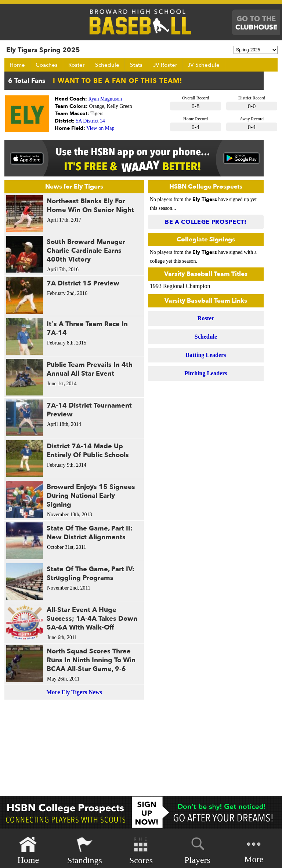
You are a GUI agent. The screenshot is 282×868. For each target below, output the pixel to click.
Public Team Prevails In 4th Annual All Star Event (90, 369)
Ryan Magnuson (105, 99)
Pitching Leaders (206, 373)
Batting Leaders (206, 355)
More (254, 850)
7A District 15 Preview (83, 283)
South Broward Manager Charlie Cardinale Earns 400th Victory (86, 251)
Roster (76, 65)
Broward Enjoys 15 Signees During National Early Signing (91, 496)
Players (197, 849)
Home (17, 65)
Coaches (47, 65)
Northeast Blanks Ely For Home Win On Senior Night (90, 206)
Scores (141, 851)
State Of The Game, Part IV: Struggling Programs (91, 574)
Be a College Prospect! (206, 222)
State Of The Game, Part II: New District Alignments (90, 533)
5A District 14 (91, 121)
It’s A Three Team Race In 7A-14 (87, 329)
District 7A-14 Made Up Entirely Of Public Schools (88, 451)
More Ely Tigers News (74, 692)
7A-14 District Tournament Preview (89, 410)
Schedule (107, 65)
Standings (85, 851)
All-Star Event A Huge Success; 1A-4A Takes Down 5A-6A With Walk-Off (92, 619)
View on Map (100, 128)
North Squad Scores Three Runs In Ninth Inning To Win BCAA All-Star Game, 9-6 (91, 660)
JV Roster (165, 65)
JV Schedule (204, 65)
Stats (136, 65)
